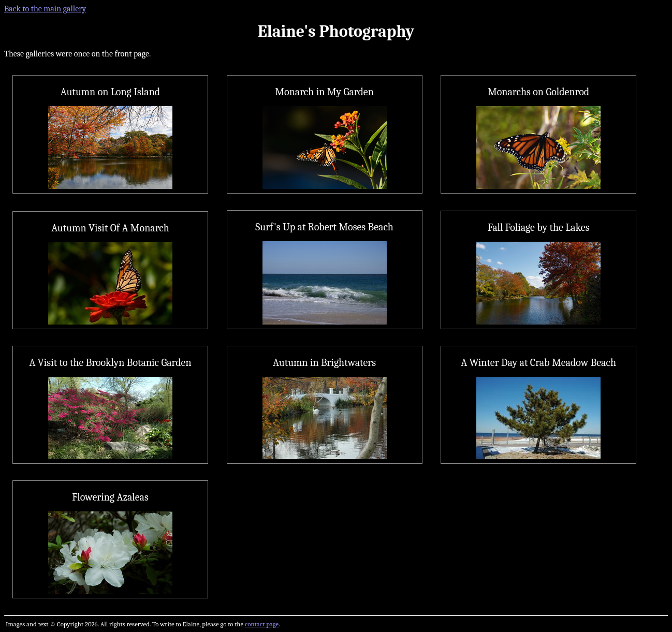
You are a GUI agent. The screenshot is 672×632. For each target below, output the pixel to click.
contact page (262, 624)
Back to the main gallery (45, 9)
